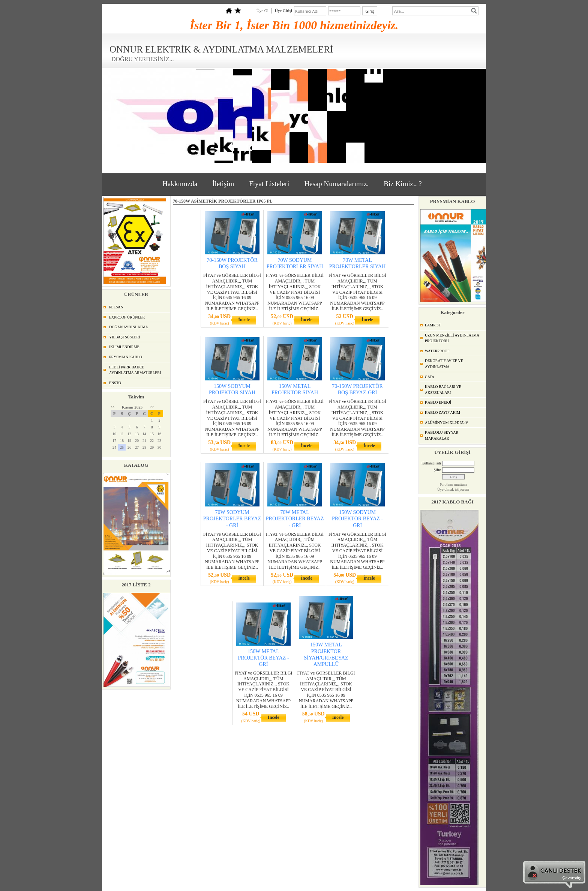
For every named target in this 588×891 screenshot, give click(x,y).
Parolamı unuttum (453, 485)
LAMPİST (433, 325)
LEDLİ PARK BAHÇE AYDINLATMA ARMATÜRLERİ (135, 370)
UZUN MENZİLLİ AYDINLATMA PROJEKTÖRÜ (452, 338)
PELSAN (116, 307)
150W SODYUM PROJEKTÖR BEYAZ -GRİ (357, 519)
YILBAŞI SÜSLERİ (125, 337)
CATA (430, 377)
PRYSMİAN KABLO (126, 357)
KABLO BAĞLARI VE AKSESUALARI (443, 390)
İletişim (223, 184)
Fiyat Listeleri (269, 184)
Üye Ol (262, 11)
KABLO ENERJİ (438, 402)
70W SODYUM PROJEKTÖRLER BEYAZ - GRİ (232, 519)
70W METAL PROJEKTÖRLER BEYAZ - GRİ (295, 519)
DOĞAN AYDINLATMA (129, 327)
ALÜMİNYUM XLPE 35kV (447, 423)
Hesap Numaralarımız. (336, 184)
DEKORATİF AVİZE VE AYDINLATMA (444, 364)
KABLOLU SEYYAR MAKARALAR (442, 435)
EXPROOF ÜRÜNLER (127, 317)
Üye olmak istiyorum (453, 489)
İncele (244, 320)
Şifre (437, 470)
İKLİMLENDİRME (124, 347)
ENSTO (115, 383)
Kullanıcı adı (431, 463)
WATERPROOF (437, 351)
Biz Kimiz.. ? (403, 184)
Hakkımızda (180, 184)
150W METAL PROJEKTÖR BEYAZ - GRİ (263, 658)
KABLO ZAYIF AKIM (442, 412)
